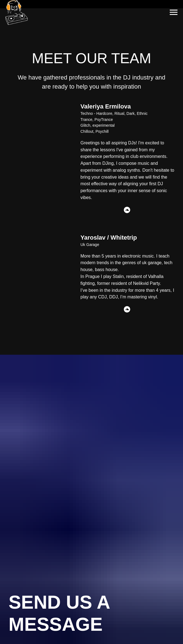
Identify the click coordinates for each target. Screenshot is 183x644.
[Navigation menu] (174, 12)
